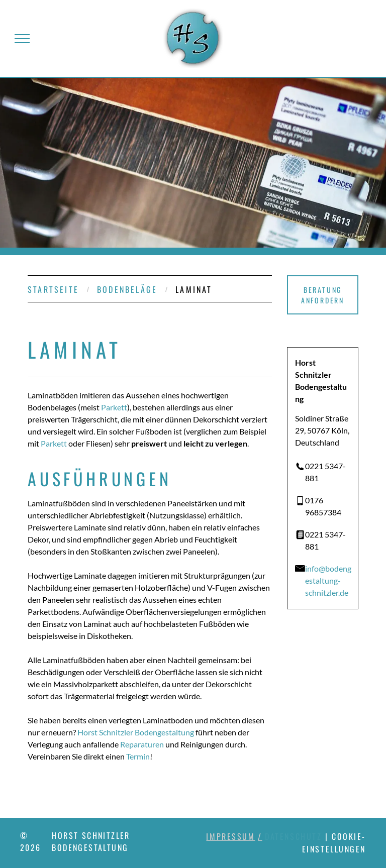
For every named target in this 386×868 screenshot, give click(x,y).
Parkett (114, 407)
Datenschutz (293, 836)
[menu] (22, 39)
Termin (138, 756)
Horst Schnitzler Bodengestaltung (136, 732)
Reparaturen (142, 744)
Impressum (230, 836)
